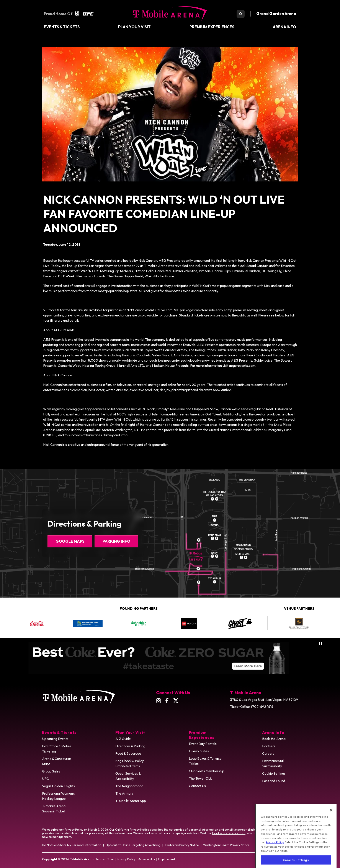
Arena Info (284, 27)
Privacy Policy (74, 830)
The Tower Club (201, 778)
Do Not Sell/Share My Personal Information (72, 845)
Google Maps (70, 541)
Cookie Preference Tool (229, 833)
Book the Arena (274, 739)
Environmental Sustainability (273, 763)
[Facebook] (167, 701)
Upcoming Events (55, 739)
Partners (269, 746)
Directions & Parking (130, 746)
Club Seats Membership (207, 771)
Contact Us (197, 786)
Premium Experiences (212, 27)
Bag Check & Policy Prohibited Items (130, 763)
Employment (167, 859)
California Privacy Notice (132, 830)
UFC (45, 779)
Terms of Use (105, 859)
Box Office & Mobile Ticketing (57, 749)
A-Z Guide (123, 739)
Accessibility (147, 859)
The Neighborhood (129, 786)
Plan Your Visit (134, 27)
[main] (170, 247)
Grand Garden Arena (276, 14)
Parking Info (116, 541)
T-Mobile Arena (170, 14)
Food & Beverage (128, 753)
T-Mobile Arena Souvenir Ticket (54, 809)
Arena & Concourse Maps (56, 761)
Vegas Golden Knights (58, 786)
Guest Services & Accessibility (128, 776)
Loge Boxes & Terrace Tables (205, 761)
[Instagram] (159, 701)
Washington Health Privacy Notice (226, 845)
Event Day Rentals (203, 744)
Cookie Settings (274, 773)
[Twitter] (176, 701)
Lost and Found (274, 781)
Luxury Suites (199, 751)
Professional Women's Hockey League (58, 796)
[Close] (331, 827)
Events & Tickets (62, 27)
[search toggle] (241, 14)
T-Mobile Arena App (131, 801)
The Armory (124, 793)
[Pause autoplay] (320, 644)
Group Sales (51, 771)
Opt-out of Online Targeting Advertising (133, 845)
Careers (268, 753)
